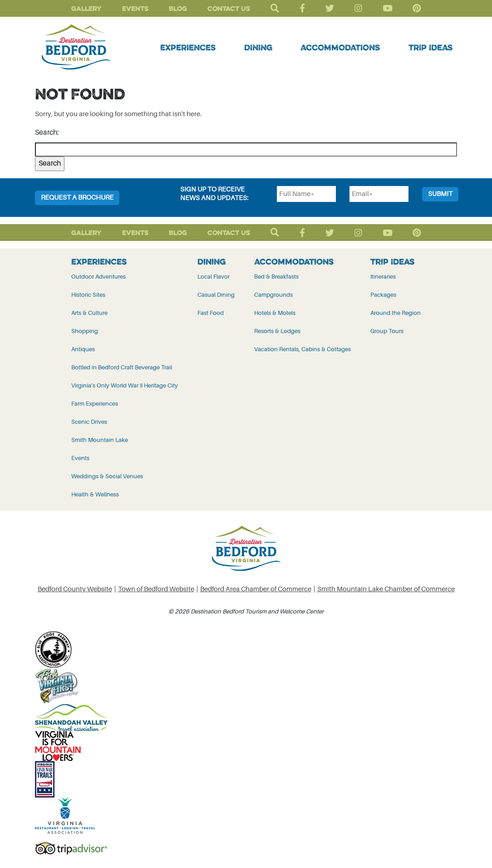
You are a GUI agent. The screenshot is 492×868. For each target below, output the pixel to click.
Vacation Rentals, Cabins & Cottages (303, 349)
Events (135, 8)
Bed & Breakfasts (276, 277)
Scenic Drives (89, 422)
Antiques (83, 349)
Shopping (85, 331)
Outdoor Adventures (98, 277)
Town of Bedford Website (156, 589)
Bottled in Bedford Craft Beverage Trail (122, 367)
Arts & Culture (89, 313)
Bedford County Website (75, 589)
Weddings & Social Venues (107, 476)
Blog (178, 8)
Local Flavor (214, 277)
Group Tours (387, 331)
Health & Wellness (95, 494)
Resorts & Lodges (277, 331)
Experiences (188, 47)
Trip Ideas (430, 47)
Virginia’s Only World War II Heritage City (125, 385)
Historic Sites (88, 295)
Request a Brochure (77, 198)
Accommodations (340, 47)
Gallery (86, 8)
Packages (383, 295)
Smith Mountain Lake (100, 440)
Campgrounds (273, 295)
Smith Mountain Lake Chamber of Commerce (386, 589)
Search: (47, 132)
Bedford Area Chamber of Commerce (256, 589)
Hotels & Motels (275, 313)
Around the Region (396, 313)
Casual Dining (216, 295)
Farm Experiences (95, 404)
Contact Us (229, 8)
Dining (258, 47)
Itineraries (383, 277)
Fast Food (211, 313)
